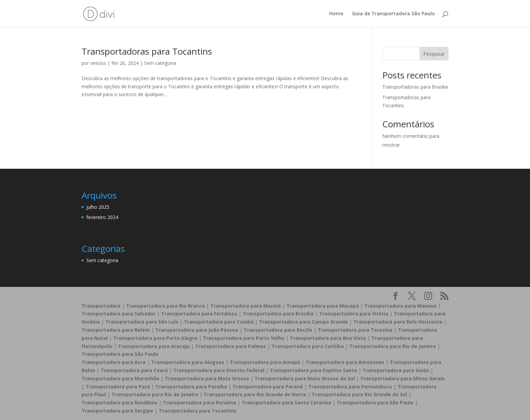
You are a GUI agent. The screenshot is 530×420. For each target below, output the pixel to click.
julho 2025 (98, 207)
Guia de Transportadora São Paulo (393, 14)
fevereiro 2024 (102, 217)
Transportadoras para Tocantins (147, 51)
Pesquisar (434, 54)
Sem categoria (160, 63)
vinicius (98, 63)
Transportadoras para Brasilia (415, 87)
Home (336, 14)
